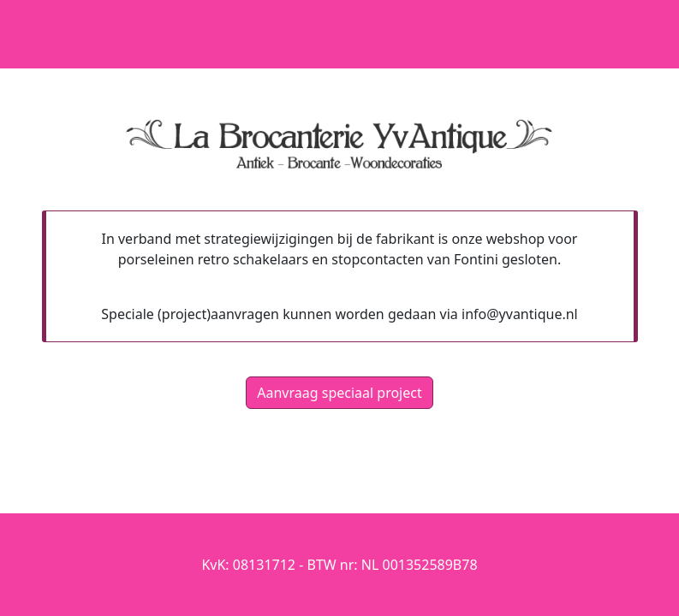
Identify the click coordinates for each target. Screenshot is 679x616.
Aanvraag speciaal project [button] (339, 393)
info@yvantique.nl (520, 314)
